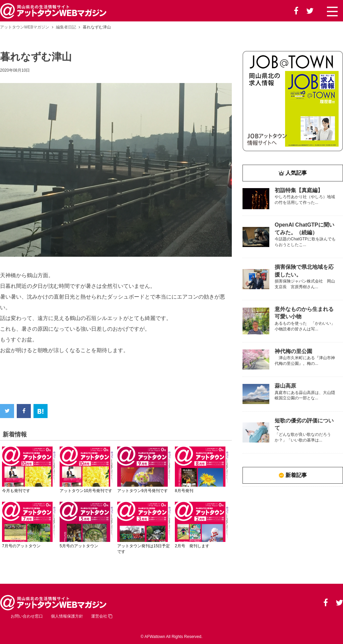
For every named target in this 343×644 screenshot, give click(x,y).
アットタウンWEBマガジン (25, 27)
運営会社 (102, 616)
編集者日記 (66, 27)
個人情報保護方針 (67, 616)
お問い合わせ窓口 (27, 616)
